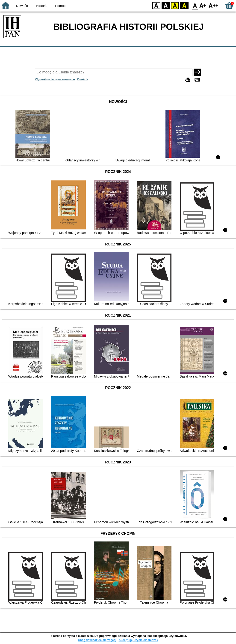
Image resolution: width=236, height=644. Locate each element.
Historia (42, 6)
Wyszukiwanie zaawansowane (55, 79)
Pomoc (60, 6)
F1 (203, 5)
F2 (214, 5)
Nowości (22, 6)
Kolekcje (83, 79)
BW (166, 5)
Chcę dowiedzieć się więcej (97, 640)
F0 (195, 5)
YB (175, 5)
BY (184, 5)
